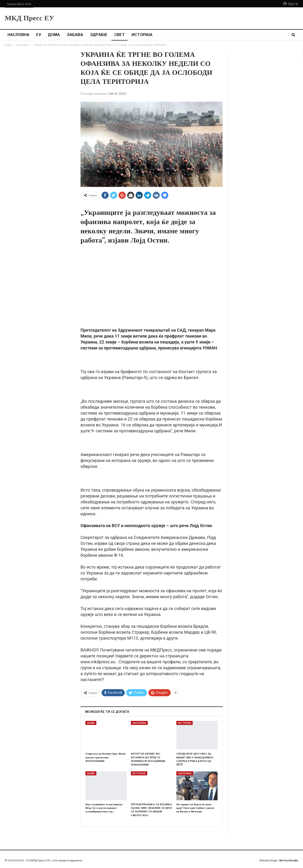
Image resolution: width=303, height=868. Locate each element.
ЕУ (39, 35)
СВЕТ (120, 35)
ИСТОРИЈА (142, 35)
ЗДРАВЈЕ (99, 35)
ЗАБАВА (75, 35)
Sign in (291, 4)
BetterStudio (289, 860)
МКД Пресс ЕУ (29, 18)
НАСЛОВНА (18, 35)
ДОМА (54, 35)
